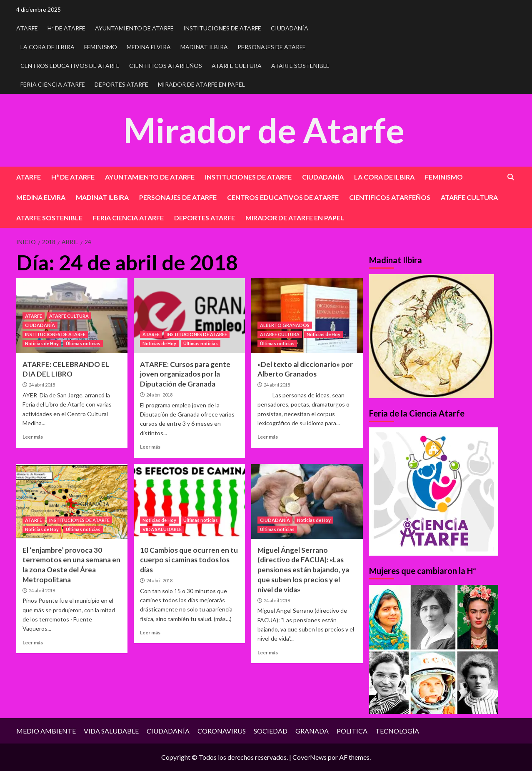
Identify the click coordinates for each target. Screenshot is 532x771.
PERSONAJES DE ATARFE (272, 47)
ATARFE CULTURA (237, 66)
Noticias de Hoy (42, 343)
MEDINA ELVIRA (149, 47)
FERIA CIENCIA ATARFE (53, 84)
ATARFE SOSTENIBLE (300, 66)
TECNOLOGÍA (397, 731)
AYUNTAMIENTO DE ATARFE (134, 28)
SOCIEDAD (271, 731)
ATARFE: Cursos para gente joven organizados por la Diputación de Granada (185, 374)
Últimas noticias (83, 343)
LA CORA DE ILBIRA (47, 47)
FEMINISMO (101, 47)
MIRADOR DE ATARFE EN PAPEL (201, 84)
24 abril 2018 (42, 385)
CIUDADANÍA (290, 28)
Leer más (33, 437)
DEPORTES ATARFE (121, 84)
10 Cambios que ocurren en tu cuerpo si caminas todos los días (189, 560)
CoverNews (310, 757)
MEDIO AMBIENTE (46, 731)
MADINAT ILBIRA (204, 47)
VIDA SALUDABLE (162, 529)
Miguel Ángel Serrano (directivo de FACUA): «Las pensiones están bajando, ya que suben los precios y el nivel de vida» (303, 570)
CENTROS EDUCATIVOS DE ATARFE (70, 66)
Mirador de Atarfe (264, 130)
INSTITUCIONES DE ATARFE (222, 28)
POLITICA (352, 731)
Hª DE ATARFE (66, 28)
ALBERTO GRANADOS (285, 325)
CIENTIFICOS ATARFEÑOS (166, 66)
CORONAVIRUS (222, 731)
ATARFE (27, 28)
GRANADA (312, 731)
